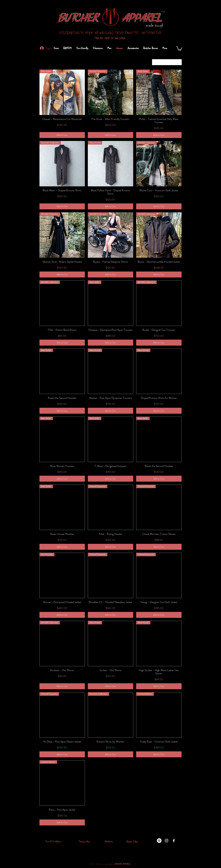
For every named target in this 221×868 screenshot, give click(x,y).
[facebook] (174, 841)
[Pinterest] (159, 841)
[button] (179, 48)
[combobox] (167, 62)
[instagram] (166, 841)
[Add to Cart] (62, 135)
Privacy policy (84, 842)
